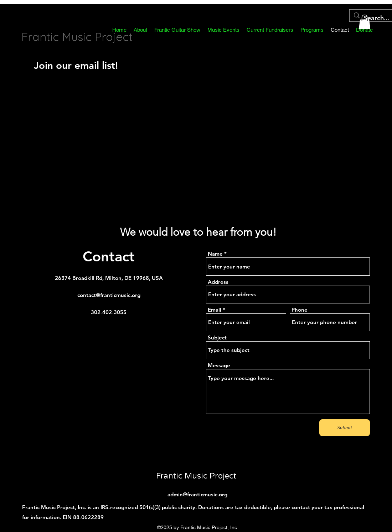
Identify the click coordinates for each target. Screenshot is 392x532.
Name (215, 254)
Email (215, 310)
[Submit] (345, 428)
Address (218, 282)
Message (219, 365)
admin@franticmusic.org (197, 494)
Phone (300, 310)
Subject (217, 337)
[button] (270, 30)
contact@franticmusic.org (109, 295)
